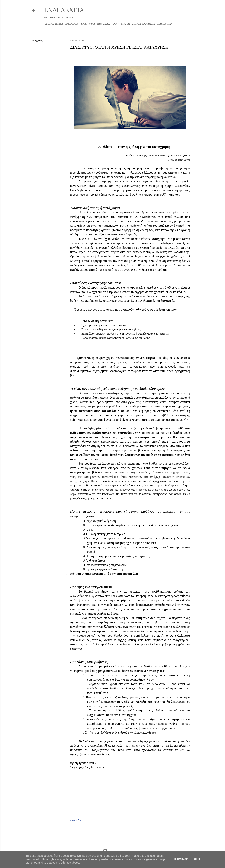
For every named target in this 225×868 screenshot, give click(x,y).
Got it (196, 859)
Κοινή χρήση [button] (37, 41)
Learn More (181, 859)
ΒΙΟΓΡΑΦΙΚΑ (87, 24)
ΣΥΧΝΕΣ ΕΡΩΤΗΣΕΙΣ (142, 24)
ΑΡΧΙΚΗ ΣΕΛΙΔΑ (53, 24)
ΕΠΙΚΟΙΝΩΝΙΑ (163, 24)
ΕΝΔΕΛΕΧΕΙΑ (64, 10)
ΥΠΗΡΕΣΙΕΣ (102, 24)
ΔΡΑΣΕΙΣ (125, 24)
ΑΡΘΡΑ (114, 24)
